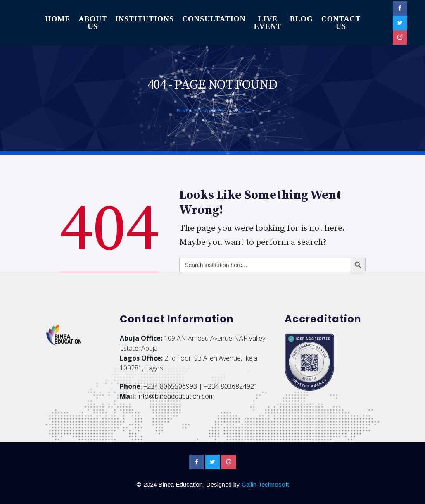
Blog (302, 19)
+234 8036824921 (231, 386)
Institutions (145, 19)
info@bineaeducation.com (176, 396)
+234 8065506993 (170, 386)
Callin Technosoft (265, 484)
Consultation (214, 19)
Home (58, 19)
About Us (93, 23)
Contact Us (341, 23)
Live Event (268, 23)
